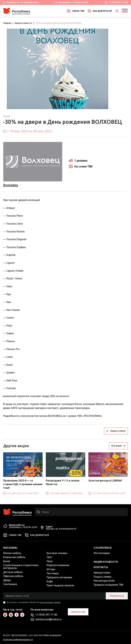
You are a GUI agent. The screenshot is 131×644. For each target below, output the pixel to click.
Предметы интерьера (59, 577)
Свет (49, 557)
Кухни (7, 561)
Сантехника (10, 584)
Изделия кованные (58, 565)
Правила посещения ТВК (109, 585)
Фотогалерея (102, 553)
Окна (50, 561)
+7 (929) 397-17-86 (118, 2)
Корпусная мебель (14, 557)
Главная (7, 23)
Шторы (51, 569)
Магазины (10, 548)
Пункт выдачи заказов (60, 585)
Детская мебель (13, 572)
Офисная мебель (13, 576)
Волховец (11, 185)
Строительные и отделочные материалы (21, 567)
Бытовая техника (57, 553)
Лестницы (53, 573)
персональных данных (50, 602)
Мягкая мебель (12, 553)
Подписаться (117, 596)
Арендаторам (102, 573)
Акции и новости (23, 23)
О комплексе (103, 548)
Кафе (50, 581)
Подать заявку (103, 577)
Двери (7, 580)
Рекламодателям (104, 581)
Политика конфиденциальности (18, 639)
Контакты (101, 567)
